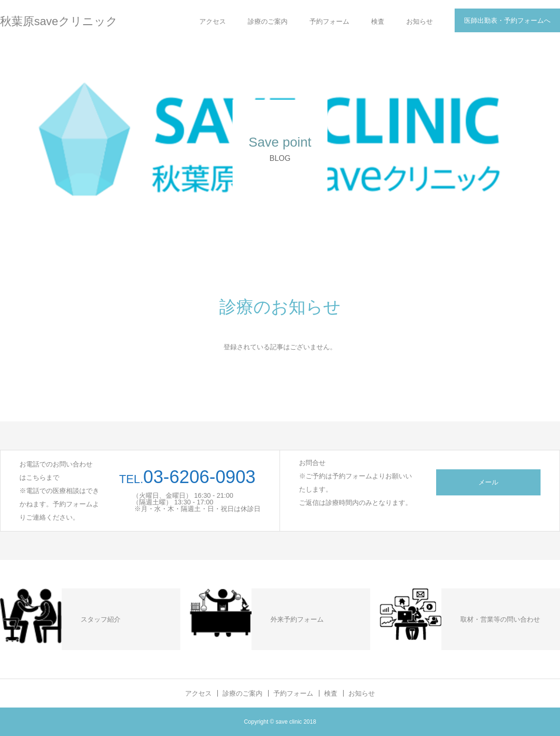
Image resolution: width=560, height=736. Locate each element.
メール (488, 482)
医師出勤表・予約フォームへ (507, 20)
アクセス (213, 21)
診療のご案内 (268, 21)
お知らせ (420, 21)
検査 (378, 21)
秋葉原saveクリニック (59, 21)
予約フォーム (329, 21)
